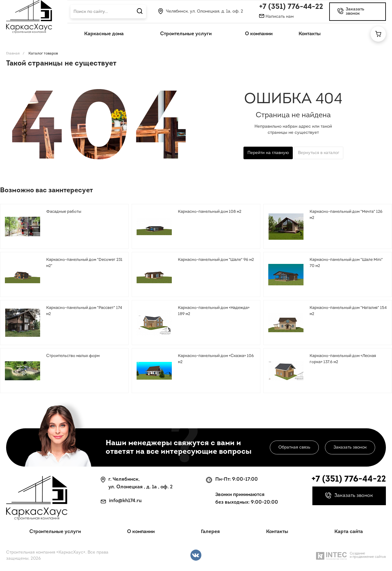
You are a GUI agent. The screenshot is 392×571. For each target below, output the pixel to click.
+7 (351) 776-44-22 (291, 7)
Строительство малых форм (73, 356)
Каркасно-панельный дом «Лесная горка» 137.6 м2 (343, 359)
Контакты (277, 532)
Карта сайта (349, 532)
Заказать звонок (350, 447)
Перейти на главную (268, 153)
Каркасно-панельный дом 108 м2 (210, 212)
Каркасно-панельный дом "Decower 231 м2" (84, 263)
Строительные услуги (55, 532)
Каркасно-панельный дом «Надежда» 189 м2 (214, 311)
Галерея (210, 532)
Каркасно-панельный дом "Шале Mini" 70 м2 (346, 263)
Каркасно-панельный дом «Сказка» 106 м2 (216, 359)
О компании (141, 532)
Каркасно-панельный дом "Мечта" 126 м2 (346, 215)
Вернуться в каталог (319, 153)
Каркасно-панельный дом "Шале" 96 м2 (216, 260)
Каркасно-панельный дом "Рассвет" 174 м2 (84, 311)
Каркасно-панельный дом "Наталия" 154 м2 (348, 311)
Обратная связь (294, 447)
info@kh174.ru (125, 501)
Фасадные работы (64, 212)
